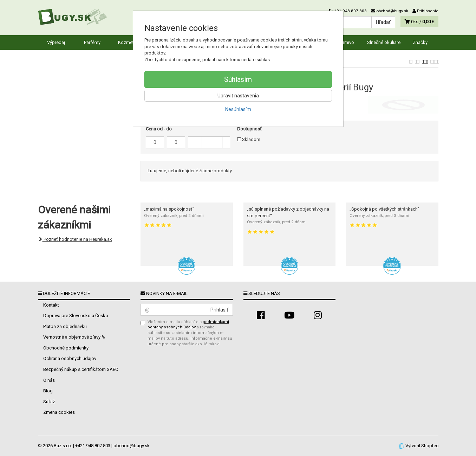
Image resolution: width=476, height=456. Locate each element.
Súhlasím (238, 79)
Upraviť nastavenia (238, 96)
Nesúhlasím (238, 109)
